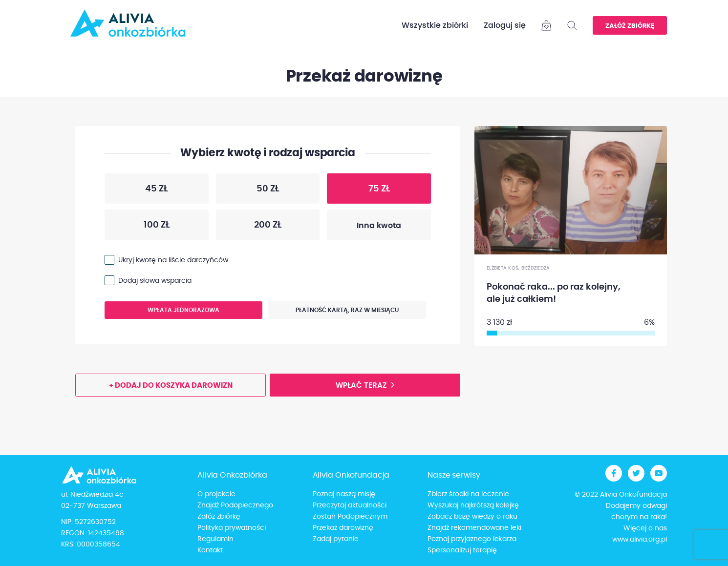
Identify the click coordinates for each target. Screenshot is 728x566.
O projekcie (216, 494)
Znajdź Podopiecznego (235, 505)
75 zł (358, 191)
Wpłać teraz (361, 386)
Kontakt (210, 550)
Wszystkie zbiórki (435, 25)
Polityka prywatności (232, 528)
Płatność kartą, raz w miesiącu (333, 313)
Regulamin (215, 539)
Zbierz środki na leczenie (468, 494)
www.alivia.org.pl (640, 540)
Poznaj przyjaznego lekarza (472, 539)
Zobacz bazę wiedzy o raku (472, 517)
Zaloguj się (505, 25)
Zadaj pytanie (336, 539)
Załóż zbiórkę (630, 26)
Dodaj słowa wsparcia (155, 281)
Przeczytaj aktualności (350, 505)
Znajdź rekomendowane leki (474, 528)
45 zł (136, 191)
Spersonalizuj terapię (462, 550)
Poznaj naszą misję (344, 494)
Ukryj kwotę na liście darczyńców (173, 260)
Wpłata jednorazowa (162, 313)
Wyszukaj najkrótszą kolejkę (473, 505)
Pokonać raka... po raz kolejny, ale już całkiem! (554, 293)
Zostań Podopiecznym (350, 517)
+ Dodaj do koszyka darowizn (171, 386)
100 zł (137, 227)
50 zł (247, 191)
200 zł (249, 227)
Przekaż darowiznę (343, 528)
